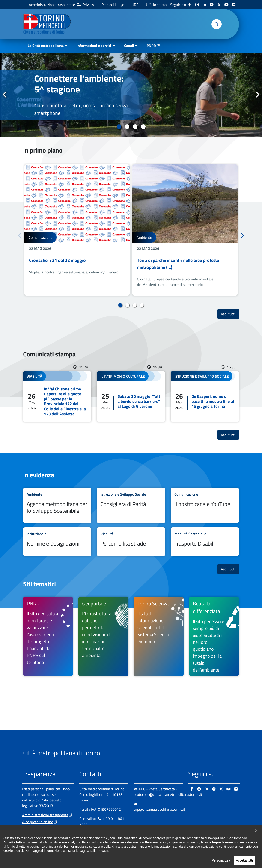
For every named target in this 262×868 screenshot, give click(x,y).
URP (135, 5)
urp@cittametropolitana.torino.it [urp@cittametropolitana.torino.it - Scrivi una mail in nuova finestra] (159, 807)
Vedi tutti (230, 314)
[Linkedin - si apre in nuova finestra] (204, 5)
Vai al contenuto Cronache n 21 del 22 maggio (77, 230)
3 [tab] (135, 127)
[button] (217, 24)
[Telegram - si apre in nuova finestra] (212, 5)
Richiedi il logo (113, 5)
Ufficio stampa (157, 5)
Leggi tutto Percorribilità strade (131, 542)
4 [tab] (143, 127)
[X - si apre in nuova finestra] (219, 5)
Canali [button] (129, 46)
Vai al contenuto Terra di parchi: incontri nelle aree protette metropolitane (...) (185, 230)
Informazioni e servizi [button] (94, 46)
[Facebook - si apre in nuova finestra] (190, 5)
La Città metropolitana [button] (46, 46)
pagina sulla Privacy (94, 864)
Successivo (257, 95)
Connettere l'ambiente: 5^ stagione (79, 84)
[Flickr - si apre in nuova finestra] (234, 5)
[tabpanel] (131, 95)
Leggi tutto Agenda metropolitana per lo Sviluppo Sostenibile (57, 505)
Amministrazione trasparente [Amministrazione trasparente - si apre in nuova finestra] (52, 5)
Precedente (5, 95)
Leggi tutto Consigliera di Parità (131, 505)
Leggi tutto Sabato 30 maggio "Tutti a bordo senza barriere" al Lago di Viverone (131, 397)
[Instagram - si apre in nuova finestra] (197, 5)
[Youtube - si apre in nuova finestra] (226, 5)
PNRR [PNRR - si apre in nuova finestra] (151, 46)
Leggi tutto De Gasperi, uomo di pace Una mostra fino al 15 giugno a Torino (205, 397)
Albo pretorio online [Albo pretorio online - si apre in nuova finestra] (38, 822)
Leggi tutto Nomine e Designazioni (57, 542)
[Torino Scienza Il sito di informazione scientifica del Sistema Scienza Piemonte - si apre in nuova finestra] (159, 636)
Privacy (88, 5)
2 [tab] (127, 127)
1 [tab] (119, 127)
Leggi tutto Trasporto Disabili (205, 542)
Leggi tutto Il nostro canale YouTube (205, 505)
